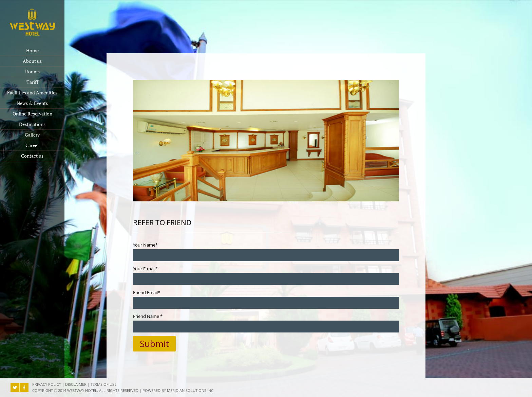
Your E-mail (145, 269)
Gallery (32, 135)
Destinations (32, 124)
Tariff (32, 82)
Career (32, 145)
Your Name (145, 245)
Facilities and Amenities (32, 93)
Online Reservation (32, 114)
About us (32, 61)
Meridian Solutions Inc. (191, 391)
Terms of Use (103, 384)
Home (32, 51)
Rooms (32, 72)
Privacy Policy (47, 384)
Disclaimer (76, 384)
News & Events (32, 103)
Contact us (32, 156)
